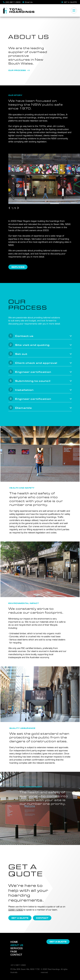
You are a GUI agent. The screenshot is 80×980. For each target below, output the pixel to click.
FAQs (14, 951)
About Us (17, 945)
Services (17, 948)
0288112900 (16, 909)
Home (14, 942)
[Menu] (74, 11)
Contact (16, 955)
